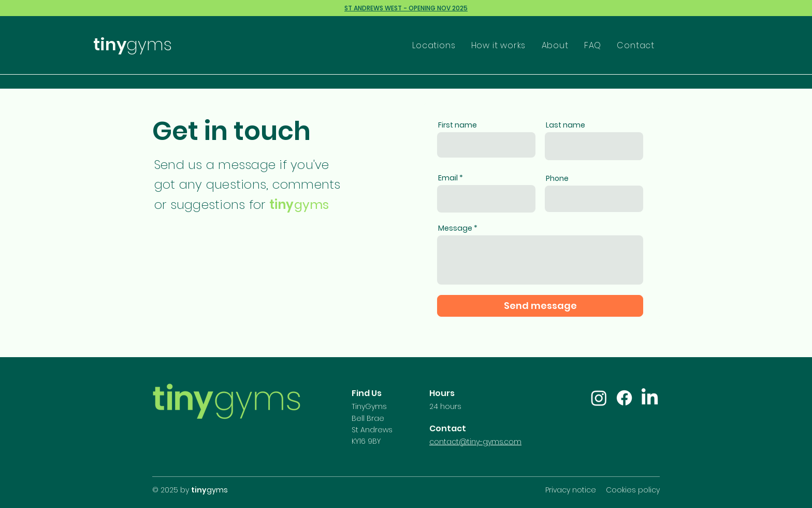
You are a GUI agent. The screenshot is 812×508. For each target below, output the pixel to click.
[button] (433, 45)
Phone (557, 178)
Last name (565, 125)
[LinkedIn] (650, 398)
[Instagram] (599, 398)
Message (455, 228)
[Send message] (540, 306)
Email (448, 178)
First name (458, 125)
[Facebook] (624, 398)
